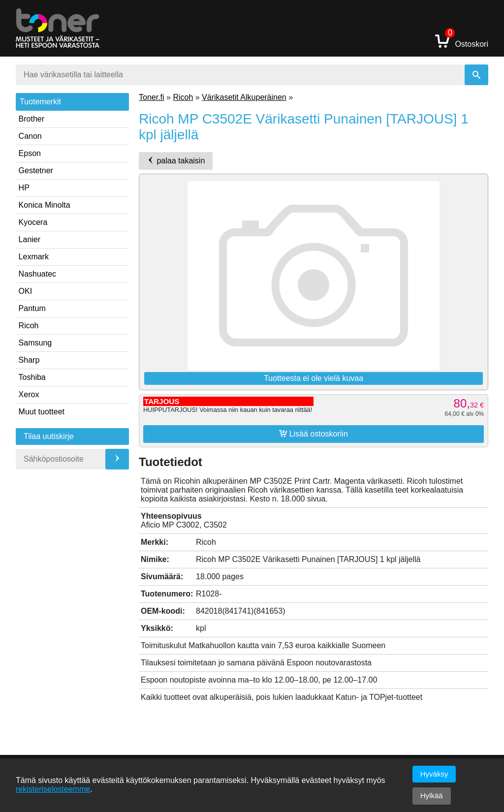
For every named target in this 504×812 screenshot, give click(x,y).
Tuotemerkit (40, 102)
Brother (31, 119)
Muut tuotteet (42, 412)
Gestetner (36, 171)
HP (24, 188)
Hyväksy (434, 774)
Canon (30, 136)
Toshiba (32, 377)
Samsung (35, 343)
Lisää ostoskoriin (314, 434)
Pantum (32, 308)
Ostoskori (462, 41)
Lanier (30, 239)
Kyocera (33, 222)
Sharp (29, 360)
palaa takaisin (176, 160)
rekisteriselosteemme (53, 789)
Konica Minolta (45, 205)
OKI (26, 291)
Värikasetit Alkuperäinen (244, 97)
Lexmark (34, 257)
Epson (30, 153)
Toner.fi (152, 97)
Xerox (29, 394)
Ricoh (29, 326)
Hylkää (432, 796)
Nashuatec (38, 274)
